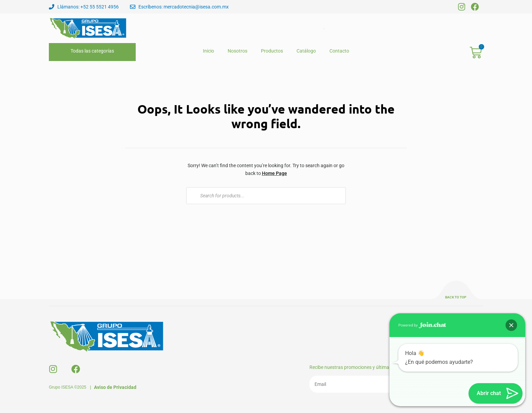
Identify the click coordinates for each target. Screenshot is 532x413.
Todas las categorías (92, 51)
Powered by (422, 325)
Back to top (456, 297)
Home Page (274, 173)
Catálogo (306, 51)
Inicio (208, 51)
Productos (272, 51)
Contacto (339, 51)
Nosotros (237, 51)
